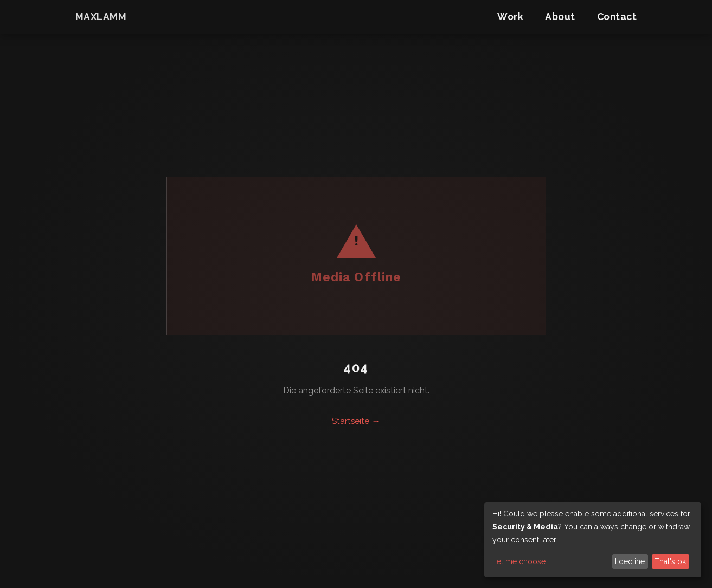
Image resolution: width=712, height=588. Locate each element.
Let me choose (519, 561)
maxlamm (101, 17)
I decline (630, 561)
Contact (617, 17)
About (560, 17)
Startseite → (356, 421)
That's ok (670, 561)
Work (510, 17)
